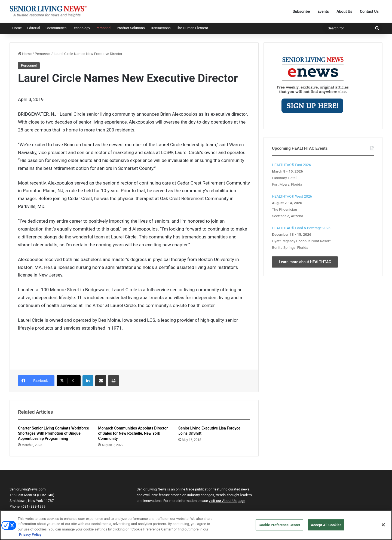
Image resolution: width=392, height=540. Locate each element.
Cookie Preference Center (279, 528)
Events (323, 11)
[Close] (383, 527)
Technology (81, 28)
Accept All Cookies (326, 528)
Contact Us (369, 11)
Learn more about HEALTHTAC (305, 262)
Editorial (34, 28)
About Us (344, 11)
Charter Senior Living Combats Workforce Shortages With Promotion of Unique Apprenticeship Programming (53, 433)
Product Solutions (131, 28)
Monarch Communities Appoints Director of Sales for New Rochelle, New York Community (133, 433)
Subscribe (301, 11)
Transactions (160, 28)
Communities (56, 28)
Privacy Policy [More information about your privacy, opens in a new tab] (30, 537)
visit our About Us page (227, 501)
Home (17, 28)
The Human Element (192, 28)
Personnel (103, 28)
